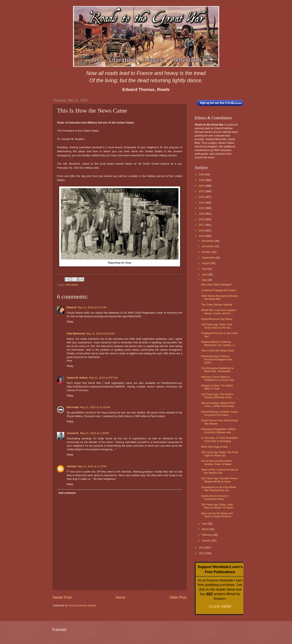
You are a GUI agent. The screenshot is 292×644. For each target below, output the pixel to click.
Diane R (72, 307)
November (208, 246)
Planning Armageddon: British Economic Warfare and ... (218, 431)
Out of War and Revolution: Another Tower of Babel (217, 462)
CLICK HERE (220, 607)
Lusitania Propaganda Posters (219, 290)
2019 (202, 214)
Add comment (67, 493)
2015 (202, 236)
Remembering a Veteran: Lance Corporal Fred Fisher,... (220, 413)
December (208, 241)
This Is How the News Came (218, 351)
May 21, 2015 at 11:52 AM (95, 407)
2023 (202, 191)
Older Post (178, 597)
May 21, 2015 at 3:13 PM (92, 466)
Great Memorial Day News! (217, 319)
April (205, 524)
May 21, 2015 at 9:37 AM (92, 307)
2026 (202, 174)
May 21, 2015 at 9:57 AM (103, 378)
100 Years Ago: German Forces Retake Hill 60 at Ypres (219, 480)
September (209, 258)
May (205, 280)
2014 (202, 548)
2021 (202, 203)
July (204, 269)
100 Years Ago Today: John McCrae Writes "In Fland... (218, 506)
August (206, 263)
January (207, 540)
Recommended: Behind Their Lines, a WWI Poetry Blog (218, 404)
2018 (202, 219)
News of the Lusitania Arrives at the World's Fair (219, 471)
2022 (202, 197)
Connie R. (73, 433)
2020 (202, 208)
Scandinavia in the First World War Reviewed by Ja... (218, 489)
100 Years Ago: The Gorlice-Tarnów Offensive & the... (217, 396)
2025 (202, 180)
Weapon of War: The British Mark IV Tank (217, 387)
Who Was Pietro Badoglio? (217, 285)
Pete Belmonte (76, 334)
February (207, 535)
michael (72, 466)
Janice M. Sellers (77, 378)
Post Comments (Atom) (82, 605)
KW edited (72, 285)
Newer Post (62, 597)
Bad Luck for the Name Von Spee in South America (217, 515)
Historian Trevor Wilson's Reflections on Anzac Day (218, 378)
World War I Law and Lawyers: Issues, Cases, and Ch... (219, 312)
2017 (202, 225)
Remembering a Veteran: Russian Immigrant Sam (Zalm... (217, 359)
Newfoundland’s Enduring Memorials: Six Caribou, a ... (219, 343)
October (207, 252)
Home (120, 597)
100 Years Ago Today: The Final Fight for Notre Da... (220, 454)
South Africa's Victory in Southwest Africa (215, 497)
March (206, 529)
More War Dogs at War (214, 447)
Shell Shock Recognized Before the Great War (220, 297)
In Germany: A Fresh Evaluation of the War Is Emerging (220, 439)
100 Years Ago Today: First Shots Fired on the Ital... (217, 326)
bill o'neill (73, 407)
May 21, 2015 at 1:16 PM (94, 433)
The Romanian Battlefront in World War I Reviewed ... (217, 370)
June (205, 274)
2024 (202, 186)
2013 (202, 553)
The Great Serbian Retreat (217, 305)
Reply (70, 322)
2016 (202, 230)
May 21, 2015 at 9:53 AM (100, 334)
